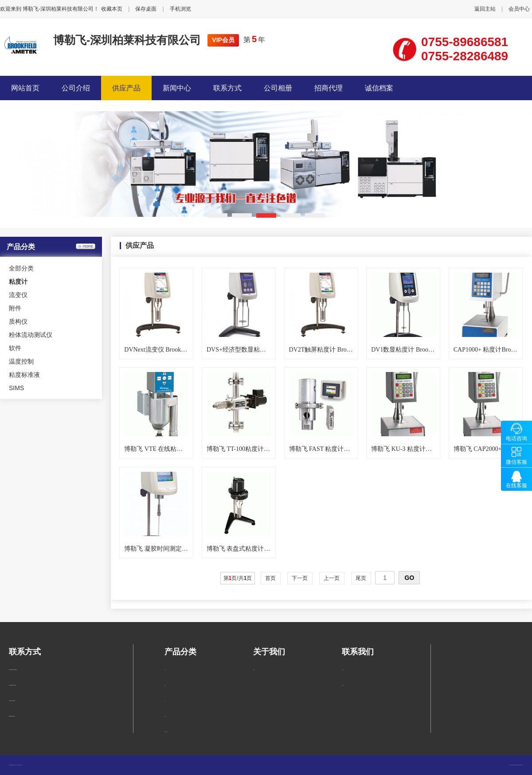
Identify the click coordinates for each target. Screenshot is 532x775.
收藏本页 (112, 9)
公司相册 (278, 88)
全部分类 (21, 268)
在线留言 (343, 685)
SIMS (16, 388)
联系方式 (227, 88)
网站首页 (25, 88)
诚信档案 (379, 88)
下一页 (300, 578)
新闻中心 (177, 88)
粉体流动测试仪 (31, 335)
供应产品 (126, 88)
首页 (271, 578)
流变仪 (18, 295)
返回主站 (485, 9)
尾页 (361, 578)
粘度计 (165, 670)
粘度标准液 (24, 375)
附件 (15, 308)
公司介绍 (76, 88)
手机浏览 (180, 9)
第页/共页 (238, 578)
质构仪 (18, 321)
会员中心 (519, 9)
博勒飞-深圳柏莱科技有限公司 (127, 40)
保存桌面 (146, 9)
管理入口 (21, 765)
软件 (15, 348)
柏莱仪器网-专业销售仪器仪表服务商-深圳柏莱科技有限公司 (517, 765)
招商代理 (329, 88)
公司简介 (254, 670)
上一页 (332, 578)
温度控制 (21, 361)
